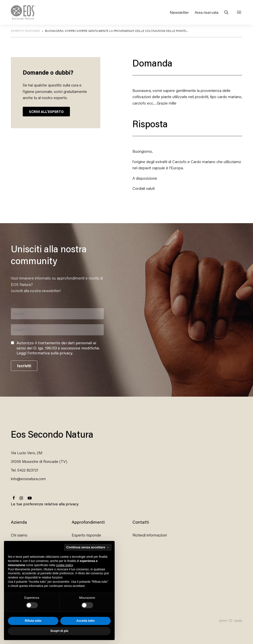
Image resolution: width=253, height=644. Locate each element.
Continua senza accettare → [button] (88, 547)
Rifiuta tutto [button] (33, 621)
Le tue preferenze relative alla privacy (45, 504)
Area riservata (207, 12)
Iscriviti (24, 366)
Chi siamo (19, 535)
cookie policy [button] (64, 565)
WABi (238, 621)
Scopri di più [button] (59, 631)
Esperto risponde (86, 535)
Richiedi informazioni (150, 535)
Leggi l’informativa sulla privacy (44, 353)
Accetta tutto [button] (85, 621)
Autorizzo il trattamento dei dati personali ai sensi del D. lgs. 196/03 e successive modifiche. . (58, 348)
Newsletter (179, 12)
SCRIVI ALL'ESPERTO (46, 112)
